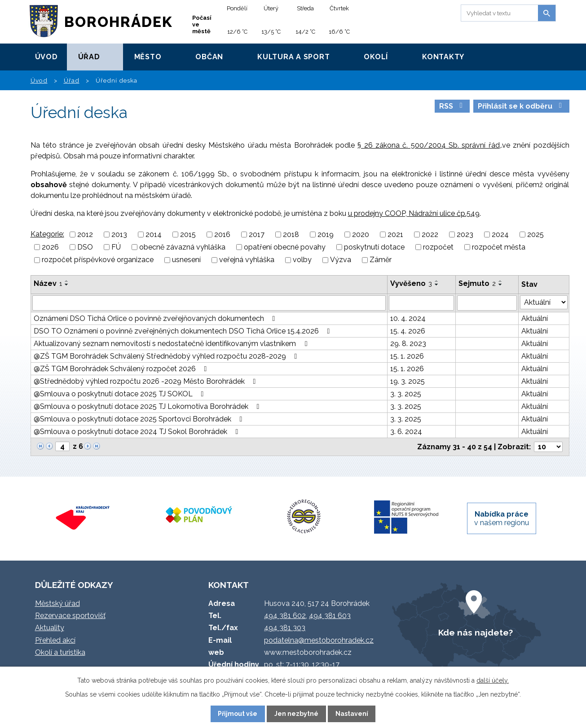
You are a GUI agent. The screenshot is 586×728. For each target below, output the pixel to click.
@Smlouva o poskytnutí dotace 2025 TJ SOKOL (120, 394)
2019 (326, 235)
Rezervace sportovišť (70, 616)
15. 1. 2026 (407, 356)
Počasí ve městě (202, 24)
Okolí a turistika (60, 652)
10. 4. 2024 (408, 318)
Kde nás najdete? (476, 632)
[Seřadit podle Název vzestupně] (67, 281)
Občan (209, 57)
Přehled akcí (55, 640)
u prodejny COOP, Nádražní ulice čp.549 (414, 213)
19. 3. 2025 (408, 381)
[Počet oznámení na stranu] (548, 447)
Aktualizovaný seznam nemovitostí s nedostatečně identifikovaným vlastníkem (172, 344)
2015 (188, 235)
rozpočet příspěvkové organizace (98, 260)
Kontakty (443, 57)
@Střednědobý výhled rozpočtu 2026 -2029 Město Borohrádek (146, 381)
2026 (50, 247)
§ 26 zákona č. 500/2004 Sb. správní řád (429, 145)
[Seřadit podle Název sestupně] (67, 285)
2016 (222, 235)
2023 (465, 235)
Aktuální (535, 318)
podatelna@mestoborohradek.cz (319, 640)
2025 (535, 235)
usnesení (186, 260)
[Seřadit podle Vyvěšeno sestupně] (437, 285)
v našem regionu (502, 518)
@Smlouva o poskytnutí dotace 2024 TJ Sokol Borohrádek (138, 432)
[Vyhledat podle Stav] (544, 302)
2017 (257, 235)
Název (48, 283)
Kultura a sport (293, 57)
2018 (291, 235)
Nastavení (352, 714)
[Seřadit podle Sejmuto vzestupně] (501, 281)
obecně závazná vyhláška (182, 247)
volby (302, 260)
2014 (154, 235)
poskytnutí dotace (374, 247)
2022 (430, 235)
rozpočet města (499, 247)
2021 (395, 235)
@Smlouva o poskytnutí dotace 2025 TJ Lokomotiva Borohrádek (148, 406)
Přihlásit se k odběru (521, 106)
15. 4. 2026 (408, 331)
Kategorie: (47, 234)
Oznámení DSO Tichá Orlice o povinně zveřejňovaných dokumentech (156, 318)
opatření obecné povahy (285, 247)
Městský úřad (57, 603)
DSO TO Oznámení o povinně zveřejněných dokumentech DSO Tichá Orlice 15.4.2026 (183, 331)
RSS (452, 106)
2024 (500, 235)
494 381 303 (285, 628)
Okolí (376, 57)
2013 (119, 235)
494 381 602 (285, 616)
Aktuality (50, 628)
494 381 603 (330, 616)
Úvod (46, 57)
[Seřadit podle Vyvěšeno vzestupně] (437, 281)
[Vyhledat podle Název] (209, 303)
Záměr (381, 260)
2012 (85, 235)
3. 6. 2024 (406, 432)
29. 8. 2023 (408, 344)
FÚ (116, 247)
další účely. (493, 680)
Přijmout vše (238, 714)
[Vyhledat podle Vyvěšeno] (421, 303)
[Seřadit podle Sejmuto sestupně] (501, 285)
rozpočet (438, 247)
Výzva (341, 260)
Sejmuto (477, 283)
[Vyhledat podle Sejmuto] (487, 303)
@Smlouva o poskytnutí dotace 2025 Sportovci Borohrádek (140, 419)
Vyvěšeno (411, 283)
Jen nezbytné (296, 714)
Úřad (89, 57)
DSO (85, 247)
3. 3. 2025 (406, 394)
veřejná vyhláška (247, 260)
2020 (361, 235)
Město (148, 57)
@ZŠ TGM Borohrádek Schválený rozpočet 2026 (122, 369)
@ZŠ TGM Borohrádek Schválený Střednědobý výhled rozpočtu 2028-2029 (167, 356)
